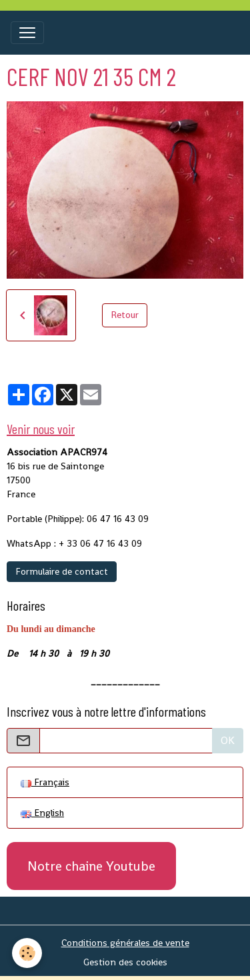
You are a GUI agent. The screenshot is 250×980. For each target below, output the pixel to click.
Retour (125, 315)
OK (228, 740)
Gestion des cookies (125, 962)
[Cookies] (27, 953)
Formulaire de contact (62, 571)
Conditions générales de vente (125, 943)
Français (45, 782)
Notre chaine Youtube (91, 866)
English (42, 813)
